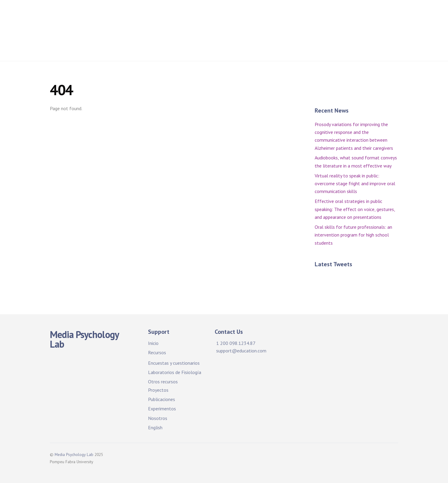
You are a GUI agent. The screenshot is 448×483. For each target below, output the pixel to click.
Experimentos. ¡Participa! (248, 33)
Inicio (166, 15)
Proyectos (353, 15)
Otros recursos (163, 382)
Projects (321, 15)
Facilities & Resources (273, 15)
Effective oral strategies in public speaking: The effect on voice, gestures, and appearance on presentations (355, 209)
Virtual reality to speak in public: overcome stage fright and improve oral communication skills (355, 184)
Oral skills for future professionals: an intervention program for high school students (353, 235)
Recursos (157, 352)
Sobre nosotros (153, 49)
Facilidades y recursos (210, 15)
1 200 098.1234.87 (236, 343)
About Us (371, 33)
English (155, 427)
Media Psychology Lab (74, 454)
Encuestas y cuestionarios (174, 363)
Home (141, 15)
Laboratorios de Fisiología (175, 372)
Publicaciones (151, 33)
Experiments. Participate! (319, 33)
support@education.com (241, 351)
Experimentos (162, 409)
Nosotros (158, 418)
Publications (193, 33)
